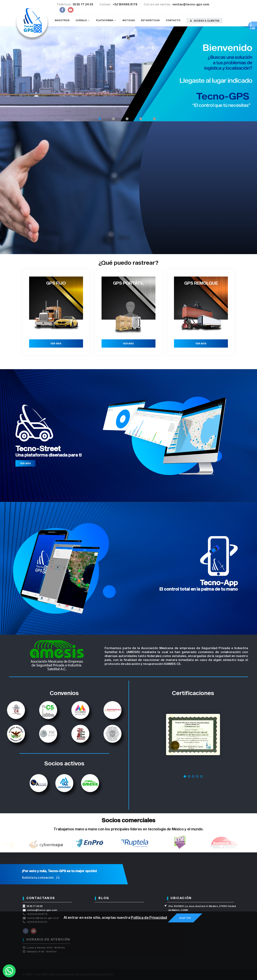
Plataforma (105, 20)
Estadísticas (150, 20)
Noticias (129, 20)
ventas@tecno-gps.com (191, 4)
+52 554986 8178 (125, 4)
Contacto (173, 20)
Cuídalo (81, 20)
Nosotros (62, 20)
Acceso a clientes (205, 21)
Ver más (56, 343)
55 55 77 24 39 (83, 4)
